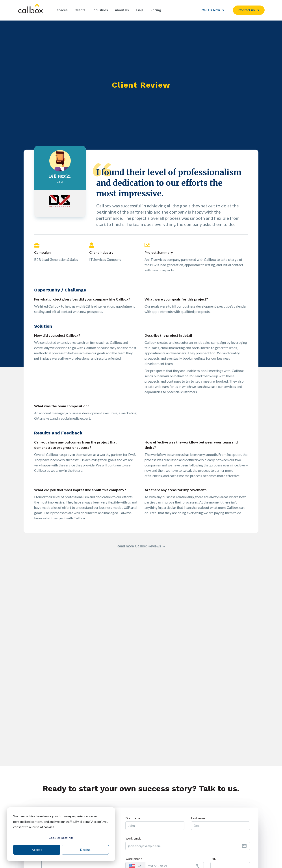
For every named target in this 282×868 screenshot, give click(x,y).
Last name (198, 818)
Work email (133, 839)
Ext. (213, 859)
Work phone (134, 859)
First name (133, 818)
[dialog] (61, 834)
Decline (85, 850)
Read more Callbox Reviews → (141, 546)
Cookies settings (61, 838)
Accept (37, 850)
